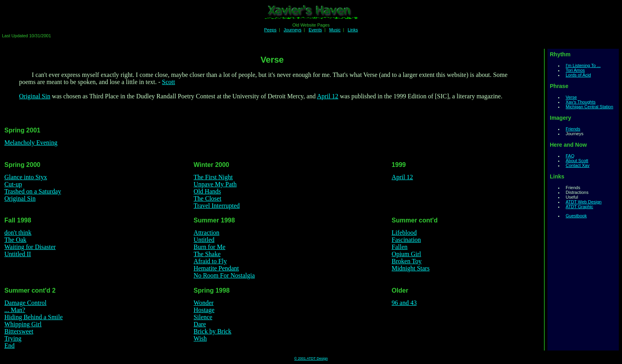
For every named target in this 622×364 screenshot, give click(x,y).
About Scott (577, 161)
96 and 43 (404, 303)
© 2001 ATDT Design (311, 358)
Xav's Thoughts (581, 102)
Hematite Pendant (216, 268)
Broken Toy (406, 261)
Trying (13, 338)
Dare (200, 324)
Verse (571, 97)
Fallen (399, 247)
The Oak (15, 240)
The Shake (207, 254)
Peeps (270, 30)
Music (335, 30)
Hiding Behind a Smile (34, 317)
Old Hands (207, 191)
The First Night (213, 177)
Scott (168, 82)
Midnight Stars (411, 268)
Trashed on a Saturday (33, 191)
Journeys (293, 30)
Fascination (406, 240)
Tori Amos (575, 70)
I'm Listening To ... (583, 65)
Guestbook (576, 216)
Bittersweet (19, 331)
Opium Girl (406, 254)
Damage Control (25, 303)
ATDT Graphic (579, 207)
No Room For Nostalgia (224, 275)
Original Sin (35, 96)
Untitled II (18, 254)
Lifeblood (404, 233)
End (10, 346)
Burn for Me (209, 247)
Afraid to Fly (210, 261)
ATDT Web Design (584, 202)
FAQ (570, 156)
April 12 (328, 96)
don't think (18, 233)
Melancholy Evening (31, 143)
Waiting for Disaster (30, 247)
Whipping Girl (23, 324)
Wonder (203, 303)
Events (315, 30)
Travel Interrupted (217, 206)
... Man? (15, 310)
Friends (573, 129)
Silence (203, 317)
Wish (200, 338)
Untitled (204, 240)
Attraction (206, 233)
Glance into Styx (26, 177)
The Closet (207, 198)
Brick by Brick (212, 331)
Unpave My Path (215, 184)
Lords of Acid (578, 75)
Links (353, 30)
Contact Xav (578, 165)
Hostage (204, 310)
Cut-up (13, 184)
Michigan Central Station (589, 107)
